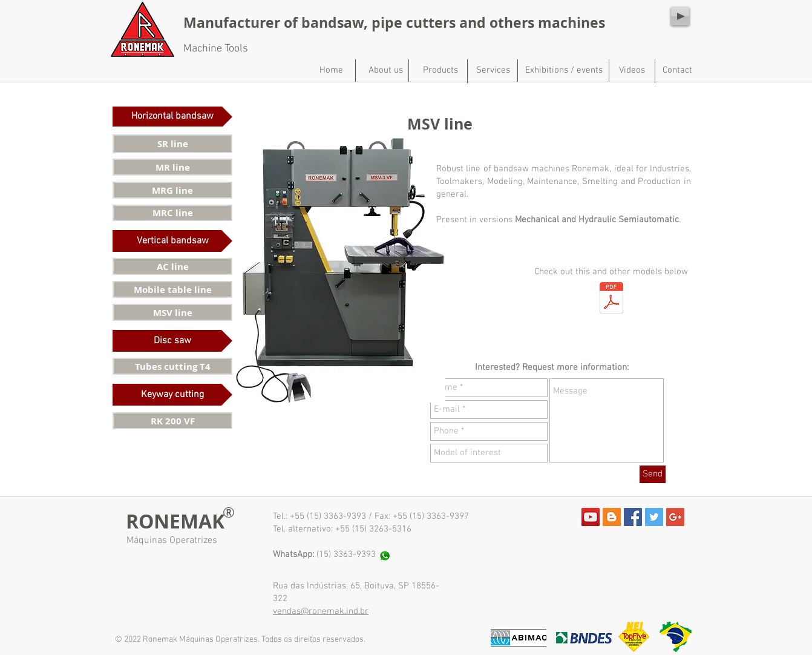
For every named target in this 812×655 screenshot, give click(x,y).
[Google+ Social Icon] (675, 517)
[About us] (385, 70)
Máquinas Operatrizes (172, 541)
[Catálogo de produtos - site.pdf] (611, 299)
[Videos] (632, 70)
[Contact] (677, 70)
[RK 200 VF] (172, 421)
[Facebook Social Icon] (633, 517)
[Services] (493, 70)
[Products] (440, 70)
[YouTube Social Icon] (591, 517)
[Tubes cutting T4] (172, 366)
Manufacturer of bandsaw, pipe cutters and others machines (394, 22)
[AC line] (172, 266)
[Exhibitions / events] (564, 70)
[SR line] (172, 144)
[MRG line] (172, 190)
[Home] (331, 70)
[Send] (653, 474)
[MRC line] (172, 213)
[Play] (680, 16)
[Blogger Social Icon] (612, 517)
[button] (172, 117)
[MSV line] (172, 312)
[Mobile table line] (172, 289)
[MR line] (172, 167)
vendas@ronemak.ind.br (321, 611)
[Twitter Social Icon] (654, 517)
